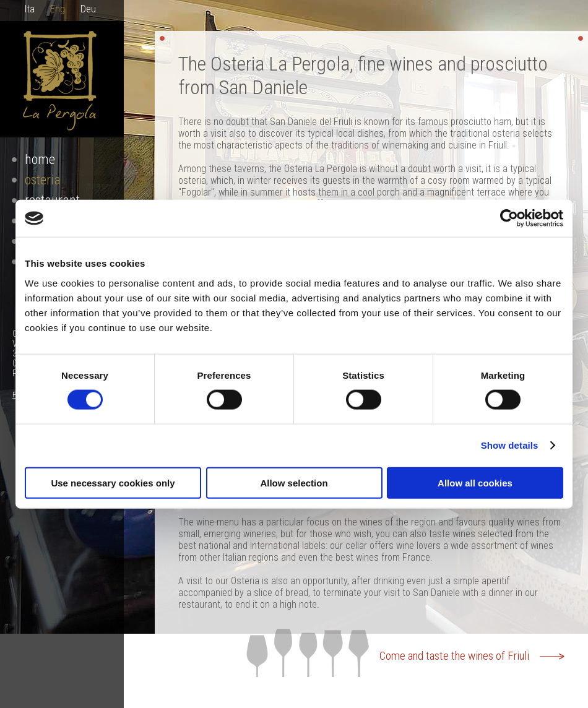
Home (40, 159)
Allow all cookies (475, 482)
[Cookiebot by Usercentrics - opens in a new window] (509, 218)
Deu (88, 9)
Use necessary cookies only (113, 482)
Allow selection (294, 482)
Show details (510, 445)
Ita (30, 9)
